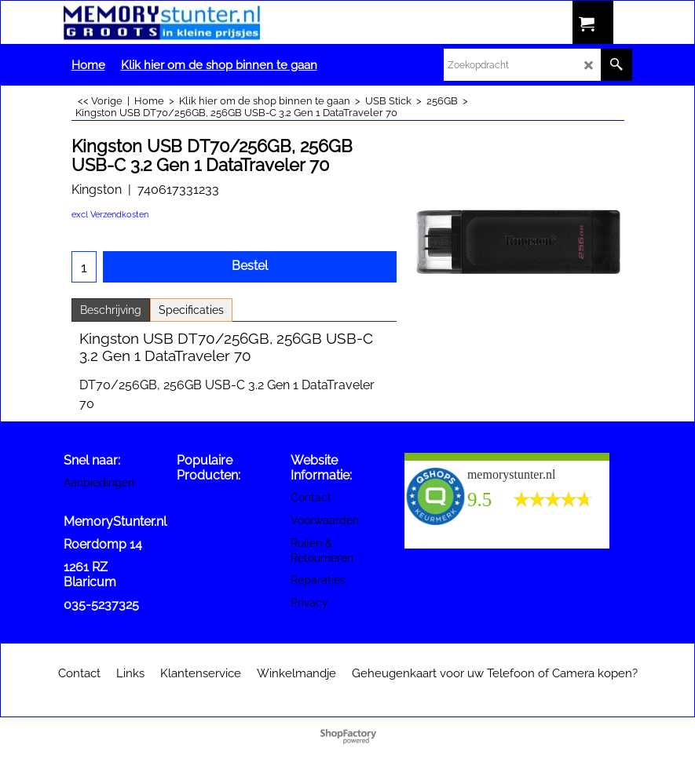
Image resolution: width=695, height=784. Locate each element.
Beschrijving (111, 310)
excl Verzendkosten (110, 215)
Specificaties (191, 310)
